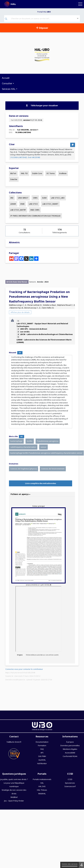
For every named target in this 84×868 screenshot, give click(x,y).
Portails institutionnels (42, 779)
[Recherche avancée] (78, 19)
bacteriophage (16, 441)
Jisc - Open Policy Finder (14, 801)
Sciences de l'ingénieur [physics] (24, 469)
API (42, 753)
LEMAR (13, 204)
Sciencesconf (70, 786)
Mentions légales (70, 749)
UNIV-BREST (23, 198)
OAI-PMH (42, 756)
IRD (12, 198)
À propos (70, 742)
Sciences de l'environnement (53, 469)
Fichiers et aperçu (20, 494)
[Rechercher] (6, 19)
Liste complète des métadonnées (41, 483)
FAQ (42, 749)
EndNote (63, 173)
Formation (42, 745)
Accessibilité (70, 753)
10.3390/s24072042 (23, 132)
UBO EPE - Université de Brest (34, 329)
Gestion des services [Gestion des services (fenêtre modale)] (70, 865)
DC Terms (51, 173)
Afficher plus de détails (20, 312)
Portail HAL (44, 12)
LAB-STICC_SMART (50, 204)
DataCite (14, 179)
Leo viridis (25, 332)
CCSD (70, 779)
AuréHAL (42, 760)
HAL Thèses (42, 790)
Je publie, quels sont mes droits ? (14, 779)
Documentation (42, 742)
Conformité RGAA (70, 756)
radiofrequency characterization (23, 447)
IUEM (44, 198)
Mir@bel (14, 797)
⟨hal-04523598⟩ (34, 157)
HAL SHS (42, 786)
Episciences (70, 783)
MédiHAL (42, 794)
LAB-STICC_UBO (58, 198)
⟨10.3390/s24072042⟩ (19, 157)
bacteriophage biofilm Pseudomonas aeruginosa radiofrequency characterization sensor (46, 453)
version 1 (27, 120)
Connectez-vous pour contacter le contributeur (24, 669)
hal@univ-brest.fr (14, 742)
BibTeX (13, 173)
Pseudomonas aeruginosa (48, 441)
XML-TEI (24, 173)
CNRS (35, 198)
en (20, 353)
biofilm (30, 441)
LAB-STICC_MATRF (18, 210)
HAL (42, 783)
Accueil (6, 78)
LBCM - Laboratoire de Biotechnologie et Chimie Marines (46, 334)
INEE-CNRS (35, 210)
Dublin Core (37, 173)
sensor (43, 447)
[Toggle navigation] (80, 4)
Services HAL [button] (9, 89)
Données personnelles (70, 745)
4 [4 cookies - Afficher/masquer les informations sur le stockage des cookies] (81, 865)
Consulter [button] (7, 83)
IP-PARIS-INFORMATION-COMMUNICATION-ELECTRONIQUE (35, 216)
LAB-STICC (33, 204)
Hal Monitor (42, 763)
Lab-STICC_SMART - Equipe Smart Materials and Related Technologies (42, 325)
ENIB (22, 204)
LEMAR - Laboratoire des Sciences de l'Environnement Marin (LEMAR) (44, 341)
